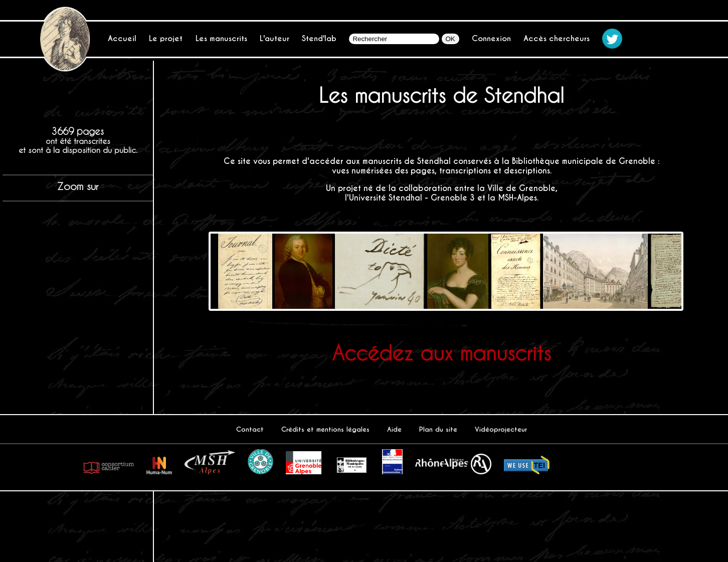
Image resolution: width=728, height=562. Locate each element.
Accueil (122, 38)
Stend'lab (319, 38)
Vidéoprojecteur (501, 429)
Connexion (491, 38)
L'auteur (275, 38)
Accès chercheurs (557, 38)
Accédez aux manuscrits (441, 352)
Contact (250, 429)
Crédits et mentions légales (325, 429)
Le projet (166, 38)
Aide (394, 429)
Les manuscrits (221, 38)
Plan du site (438, 429)
